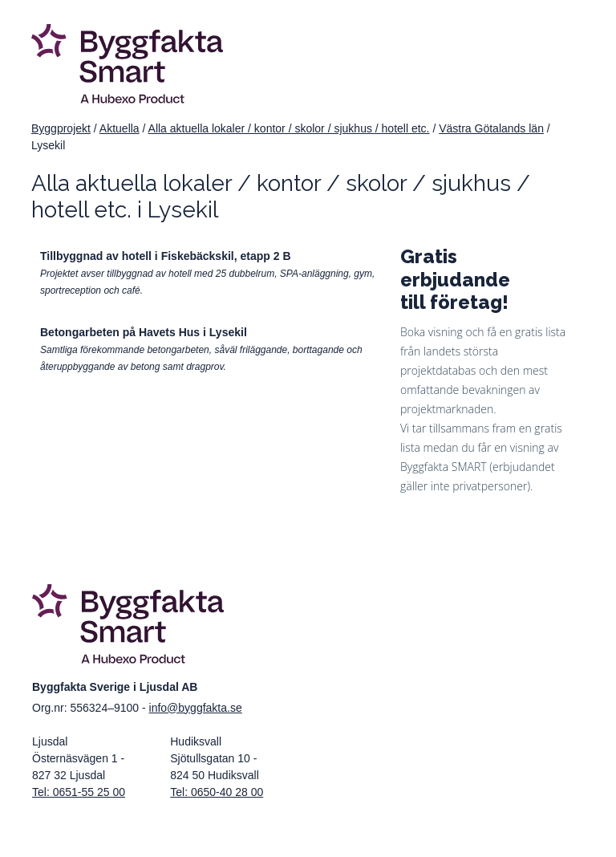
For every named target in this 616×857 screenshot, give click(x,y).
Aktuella (120, 128)
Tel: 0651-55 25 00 (79, 792)
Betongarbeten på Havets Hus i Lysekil (144, 332)
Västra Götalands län (491, 128)
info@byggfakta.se (196, 708)
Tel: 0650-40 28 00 (217, 792)
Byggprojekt (61, 128)
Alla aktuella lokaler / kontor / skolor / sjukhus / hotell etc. (289, 128)
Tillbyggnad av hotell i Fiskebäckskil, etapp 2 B (166, 256)
